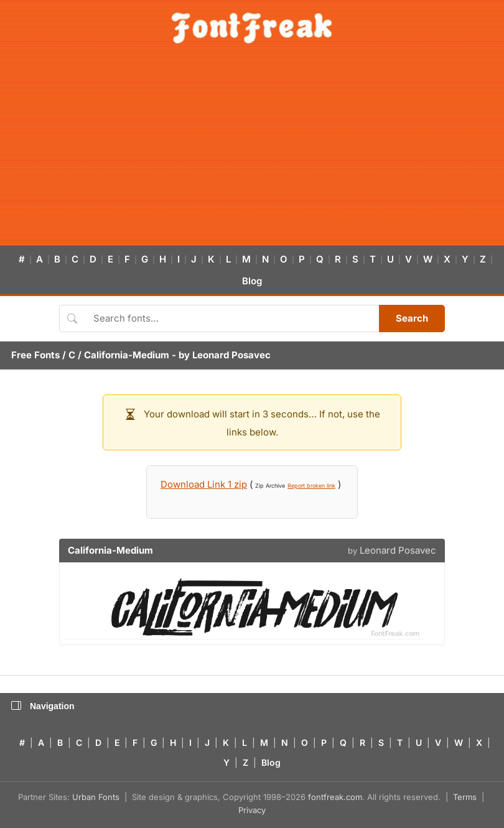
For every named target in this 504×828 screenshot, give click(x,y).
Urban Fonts (96, 797)
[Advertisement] (252, 152)
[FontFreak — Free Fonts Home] (252, 28)
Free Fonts (35, 355)
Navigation (43, 706)
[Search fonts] (232, 319)
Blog (252, 281)
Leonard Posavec (231, 355)
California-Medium (127, 355)
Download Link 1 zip (204, 484)
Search (412, 318)
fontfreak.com (335, 797)
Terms (465, 797)
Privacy (252, 810)
